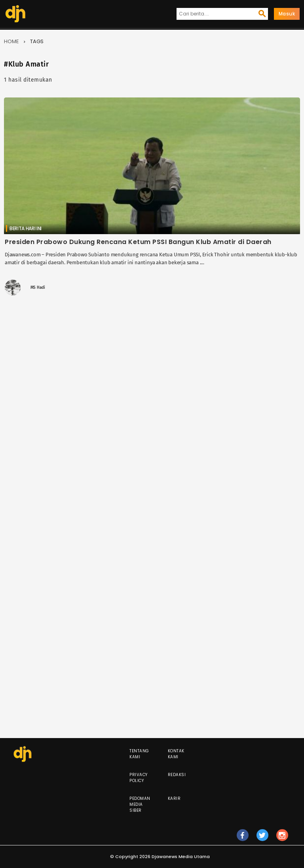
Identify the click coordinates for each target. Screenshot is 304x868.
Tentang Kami (139, 754)
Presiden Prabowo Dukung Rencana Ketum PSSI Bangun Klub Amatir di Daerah (138, 242)
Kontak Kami (176, 754)
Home (11, 41)
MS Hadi (38, 288)
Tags (37, 41)
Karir (174, 798)
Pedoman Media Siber (140, 804)
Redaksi (177, 775)
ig (282, 839)
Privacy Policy (139, 778)
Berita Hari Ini (26, 228)
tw (262, 839)
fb (242, 839)
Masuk (287, 14)
